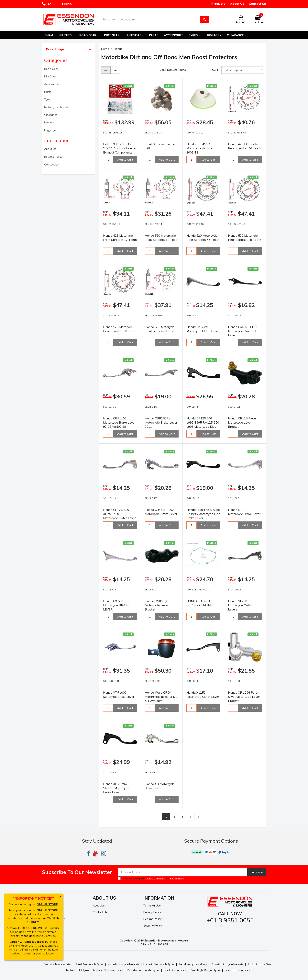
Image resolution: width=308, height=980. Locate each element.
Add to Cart (125, 160)
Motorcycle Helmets (57, 107)
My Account (49, 906)
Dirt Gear (113, 35)
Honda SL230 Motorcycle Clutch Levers (240, 605)
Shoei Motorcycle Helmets (228, 964)
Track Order (50, 912)
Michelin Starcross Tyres (108, 970)
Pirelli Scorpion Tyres (237, 970)
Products (218, 4)
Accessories (174, 35)
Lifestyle (135, 35)
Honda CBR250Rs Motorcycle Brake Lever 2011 (161, 422)
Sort (215, 70)
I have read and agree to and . (151, 879)
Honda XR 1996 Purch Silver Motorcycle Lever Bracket (244, 697)
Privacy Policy (177, 879)
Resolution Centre (54, 919)
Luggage (213, 35)
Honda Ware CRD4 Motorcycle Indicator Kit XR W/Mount (161, 697)
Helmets (66, 35)
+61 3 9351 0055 (59, 4)
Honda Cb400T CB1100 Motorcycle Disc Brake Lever (245, 331)
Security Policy (153, 926)
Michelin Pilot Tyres (78, 970)
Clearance (236, 35)
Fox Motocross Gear (260, 964)
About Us (237, 4)
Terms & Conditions (155, 879)
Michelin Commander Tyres (143, 970)
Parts (154, 35)
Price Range (55, 49)
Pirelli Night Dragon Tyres (205, 970)
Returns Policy (53, 157)
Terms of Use (152, 906)
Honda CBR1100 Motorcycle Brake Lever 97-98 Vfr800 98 (119, 422)
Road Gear (89, 35)
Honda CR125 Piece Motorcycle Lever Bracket (242, 422)
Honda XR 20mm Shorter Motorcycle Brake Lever (116, 788)
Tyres (194, 35)
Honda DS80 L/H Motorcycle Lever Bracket (157, 605)
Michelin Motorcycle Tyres (159, 964)
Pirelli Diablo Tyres (175, 970)
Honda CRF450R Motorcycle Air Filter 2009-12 (200, 148)
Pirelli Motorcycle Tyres (90, 964)
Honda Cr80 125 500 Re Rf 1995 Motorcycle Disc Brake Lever (203, 514)
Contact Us (257, 4)
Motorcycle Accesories (58, 964)
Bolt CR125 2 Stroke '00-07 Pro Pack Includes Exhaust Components (120, 148)
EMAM (49, 35)
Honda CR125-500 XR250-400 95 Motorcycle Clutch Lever (119, 514)
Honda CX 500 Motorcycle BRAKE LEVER (116, 605)
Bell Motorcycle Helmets (193, 964)
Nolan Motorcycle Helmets (123, 964)
